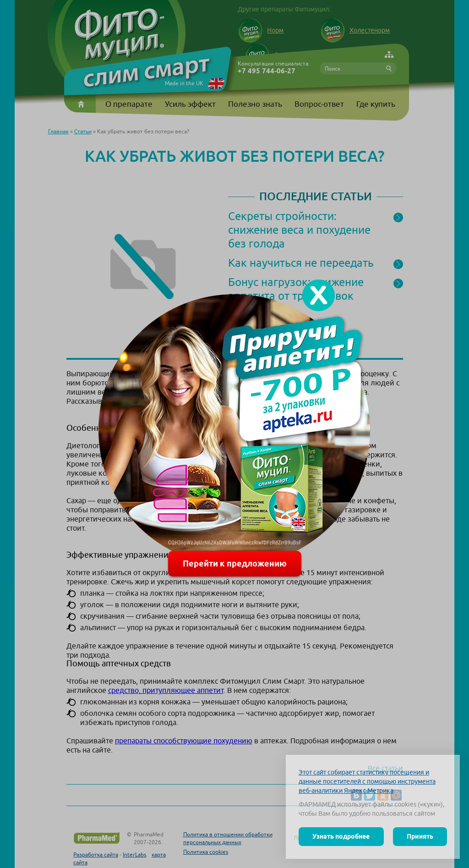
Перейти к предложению (235, 563)
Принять (420, 836)
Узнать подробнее (341, 836)
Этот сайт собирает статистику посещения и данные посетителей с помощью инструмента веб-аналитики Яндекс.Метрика (367, 781)
